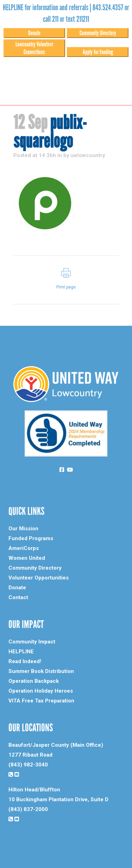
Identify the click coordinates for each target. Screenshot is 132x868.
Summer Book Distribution (41, 671)
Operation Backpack (34, 681)
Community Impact (32, 642)
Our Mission (23, 529)
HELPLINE (21, 652)
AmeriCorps (24, 548)
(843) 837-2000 (28, 809)
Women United (27, 558)
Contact (18, 597)
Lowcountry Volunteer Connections (34, 48)
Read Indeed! (25, 661)
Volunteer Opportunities (39, 578)
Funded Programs (31, 538)
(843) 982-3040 (28, 765)
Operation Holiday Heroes (41, 691)
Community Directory (98, 33)
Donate (34, 33)
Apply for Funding (98, 52)
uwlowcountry (88, 155)
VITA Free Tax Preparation (41, 701)
